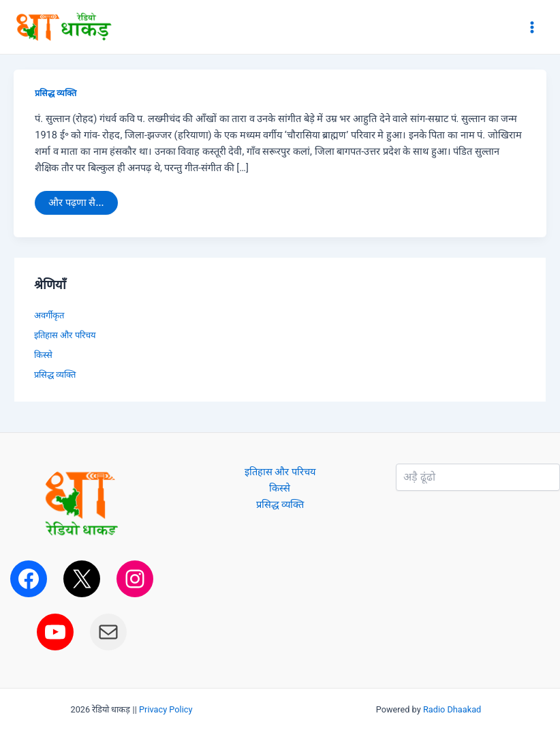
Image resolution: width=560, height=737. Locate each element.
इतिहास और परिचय (65, 335)
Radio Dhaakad (452, 709)
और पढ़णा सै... (76, 200)
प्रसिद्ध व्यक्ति (56, 93)
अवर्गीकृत (49, 315)
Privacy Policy (166, 709)
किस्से (43, 355)
